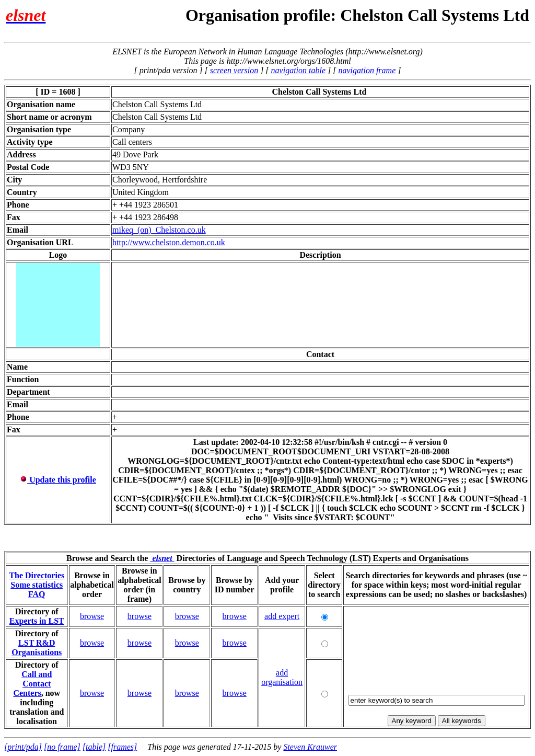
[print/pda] (23, 747)
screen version (234, 70)
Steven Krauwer (310, 747)
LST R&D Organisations (37, 648)
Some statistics (37, 585)
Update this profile (58, 480)
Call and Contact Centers (32, 684)
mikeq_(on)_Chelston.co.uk (159, 230)
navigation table (298, 70)
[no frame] (62, 747)
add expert (282, 616)
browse (92, 616)
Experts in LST (37, 621)
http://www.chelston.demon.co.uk (169, 242)
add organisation (282, 677)
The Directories (37, 575)
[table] (94, 747)
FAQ (37, 594)
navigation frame (367, 70)
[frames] (122, 747)
